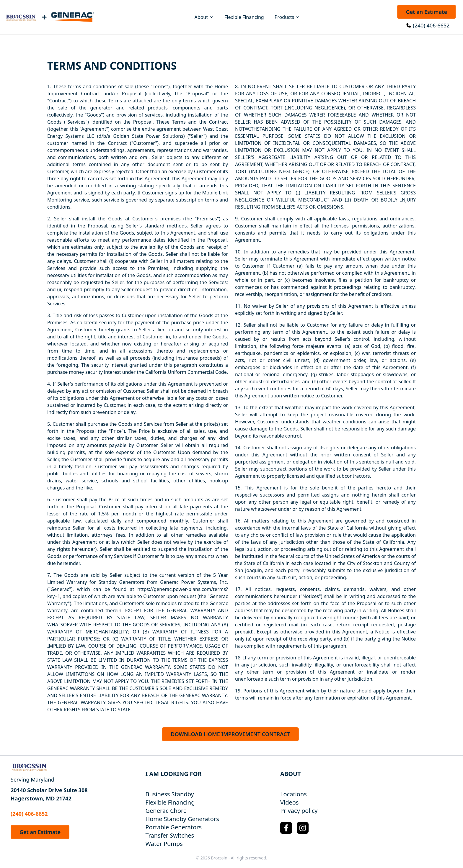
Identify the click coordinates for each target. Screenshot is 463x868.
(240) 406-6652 (431, 25)
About (204, 17)
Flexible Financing (244, 17)
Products (287, 17)
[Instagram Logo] (303, 828)
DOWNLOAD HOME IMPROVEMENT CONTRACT (230, 734)
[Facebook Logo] (286, 828)
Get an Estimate (427, 12)
